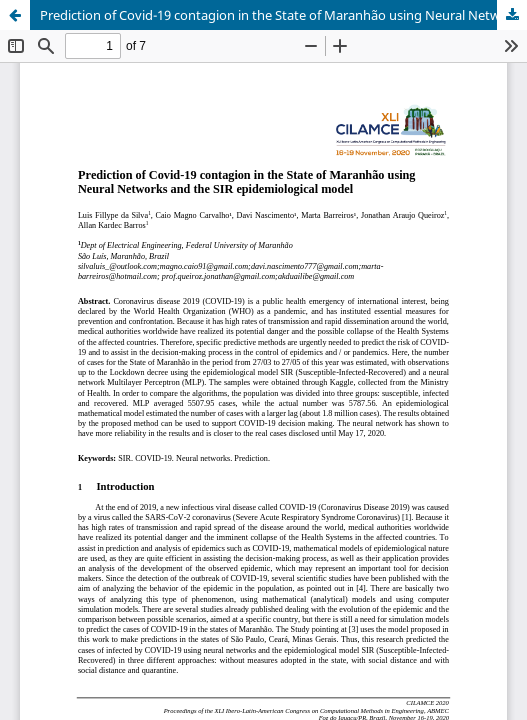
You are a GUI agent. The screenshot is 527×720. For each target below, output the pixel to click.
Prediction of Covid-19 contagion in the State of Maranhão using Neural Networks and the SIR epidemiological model (283, 15)
